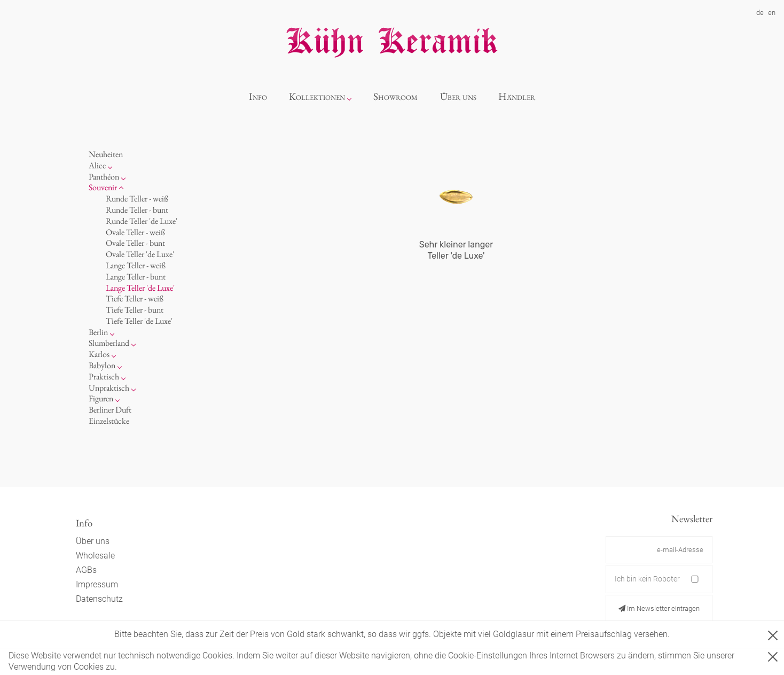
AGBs (86, 570)
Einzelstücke (109, 421)
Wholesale (95, 556)
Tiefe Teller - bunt (135, 310)
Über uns (458, 96)
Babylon (102, 365)
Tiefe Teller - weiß (135, 298)
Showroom (395, 96)
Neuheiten (106, 154)
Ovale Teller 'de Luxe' (140, 254)
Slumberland (109, 343)
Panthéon (104, 177)
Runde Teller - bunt (137, 210)
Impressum (97, 584)
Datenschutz (99, 599)
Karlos (99, 354)
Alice (97, 165)
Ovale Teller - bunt (135, 243)
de (760, 13)
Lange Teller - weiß (136, 265)
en (772, 13)
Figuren (101, 398)
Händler (517, 96)
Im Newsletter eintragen (659, 608)
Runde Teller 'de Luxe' (142, 221)
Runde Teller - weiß (137, 199)
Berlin (98, 332)
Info (258, 96)
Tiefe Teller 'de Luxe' (139, 321)
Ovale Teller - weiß (135, 232)
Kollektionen (317, 96)
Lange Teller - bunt (136, 277)
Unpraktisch (109, 388)
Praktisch (104, 377)
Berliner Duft (110, 410)
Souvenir (103, 187)
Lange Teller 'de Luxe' (140, 288)
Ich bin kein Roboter (647, 579)
